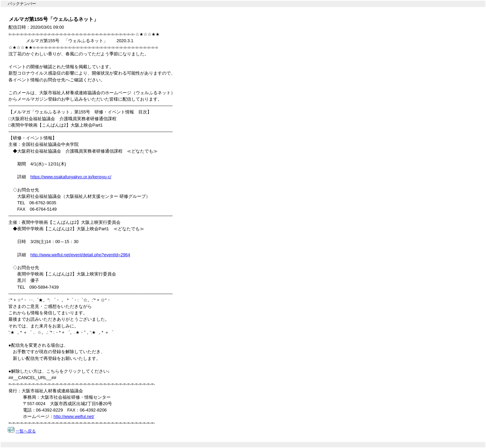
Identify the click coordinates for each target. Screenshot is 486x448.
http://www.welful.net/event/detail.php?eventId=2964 (80, 255)
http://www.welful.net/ (74, 416)
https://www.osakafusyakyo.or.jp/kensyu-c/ (71, 177)
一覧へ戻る (26, 431)
